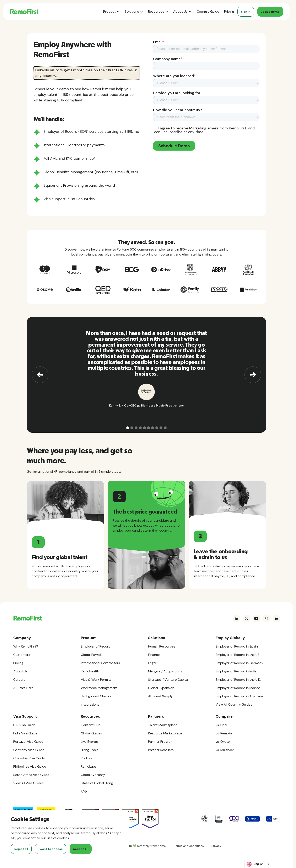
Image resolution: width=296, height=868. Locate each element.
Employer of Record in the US (238, 655)
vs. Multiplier (225, 750)
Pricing (229, 12)
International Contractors (100, 663)
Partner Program (161, 742)
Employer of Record (96, 646)
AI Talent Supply (160, 696)
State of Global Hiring (97, 783)
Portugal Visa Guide (28, 742)
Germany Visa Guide (29, 750)
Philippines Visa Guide (30, 766)
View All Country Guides (234, 704)
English (255, 864)
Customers (22, 655)
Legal (152, 663)
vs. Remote (224, 733)
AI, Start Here (23, 688)
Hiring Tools (90, 750)
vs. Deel (221, 725)
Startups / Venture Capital (168, 680)
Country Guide (208, 12)
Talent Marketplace (163, 725)
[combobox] (258, 864)
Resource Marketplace (165, 733)
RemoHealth (90, 671)
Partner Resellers (161, 750)
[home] (24, 12)
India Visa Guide (25, 733)
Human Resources (162, 646)
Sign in (246, 12)
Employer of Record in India (236, 671)
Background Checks (96, 696)
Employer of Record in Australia (239, 696)
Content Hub (91, 725)
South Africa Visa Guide (31, 775)
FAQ (84, 791)
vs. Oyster (223, 742)
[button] (112, 12)
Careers (19, 680)
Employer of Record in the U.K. (238, 680)
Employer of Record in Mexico (238, 688)
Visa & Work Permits (96, 680)
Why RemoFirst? (26, 646)
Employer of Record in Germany (240, 663)
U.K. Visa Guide (24, 725)
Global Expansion (161, 688)
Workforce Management (99, 688)
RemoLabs (89, 766)
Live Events (89, 742)
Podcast (87, 758)
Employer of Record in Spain (237, 646)
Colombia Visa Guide (29, 758)
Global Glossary (93, 775)
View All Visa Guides (28, 783)
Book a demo (270, 12)
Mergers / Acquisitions (165, 671)
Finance (154, 655)
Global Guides (91, 733)
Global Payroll (91, 655)
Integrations (90, 704)
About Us (20, 671)
